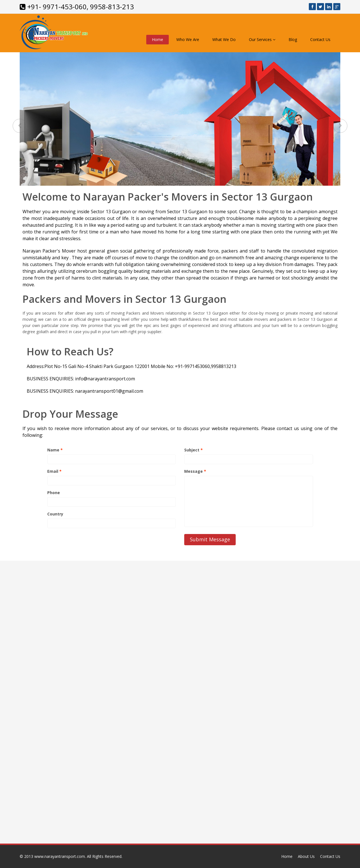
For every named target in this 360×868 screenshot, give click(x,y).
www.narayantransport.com (60, 856)
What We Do (224, 39)
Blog (293, 39)
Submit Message (210, 539)
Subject (193, 450)
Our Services (262, 39)
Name (55, 450)
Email (54, 471)
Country (55, 514)
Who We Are (188, 39)
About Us (306, 856)
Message (195, 471)
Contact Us (320, 39)
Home (157, 39)
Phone (54, 493)
